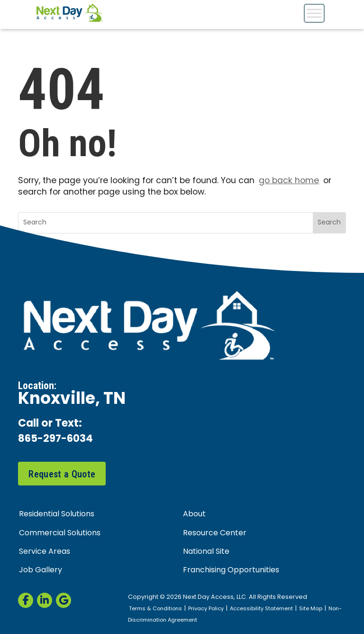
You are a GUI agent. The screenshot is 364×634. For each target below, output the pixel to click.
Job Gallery (41, 571)
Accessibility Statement (263, 610)
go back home (289, 181)
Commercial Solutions (60, 533)
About (194, 515)
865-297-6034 (57, 440)
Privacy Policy (207, 610)
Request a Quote (62, 474)
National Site (206, 552)
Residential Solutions (57, 515)
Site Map (313, 610)
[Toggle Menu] (314, 13)
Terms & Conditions (156, 610)
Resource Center (215, 533)
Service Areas (45, 552)
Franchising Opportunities (231, 571)
